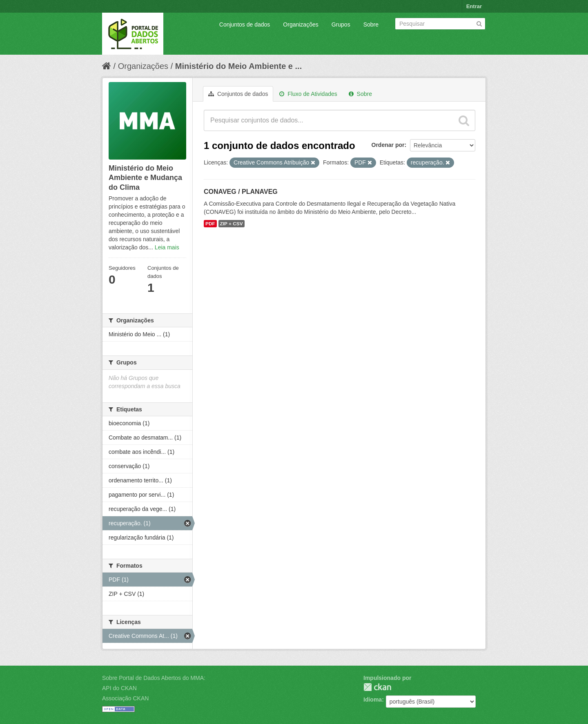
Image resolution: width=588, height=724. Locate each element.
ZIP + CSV (232, 224)
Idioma (373, 700)
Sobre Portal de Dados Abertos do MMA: (154, 678)
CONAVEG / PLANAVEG (241, 192)
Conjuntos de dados (245, 24)
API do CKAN (119, 688)
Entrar (474, 6)
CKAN (377, 687)
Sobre (371, 24)
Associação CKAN (125, 698)
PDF (210, 224)
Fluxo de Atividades (308, 94)
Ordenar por (388, 145)
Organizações (301, 24)
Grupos (341, 24)
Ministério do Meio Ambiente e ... (238, 66)
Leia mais (167, 247)
